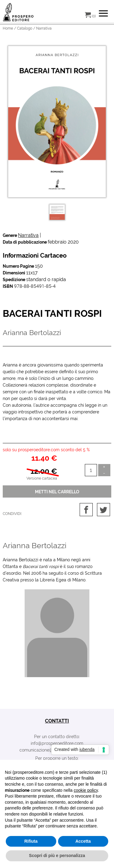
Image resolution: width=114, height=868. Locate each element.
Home (8, 28)
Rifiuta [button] (31, 841)
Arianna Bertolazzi (35, 545)
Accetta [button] (83, 841)
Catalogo (25, 28)
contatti (57, 721)
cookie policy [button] (86, 790)
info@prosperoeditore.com (57, 743)
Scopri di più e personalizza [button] (57, 855)
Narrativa (28, 235)
